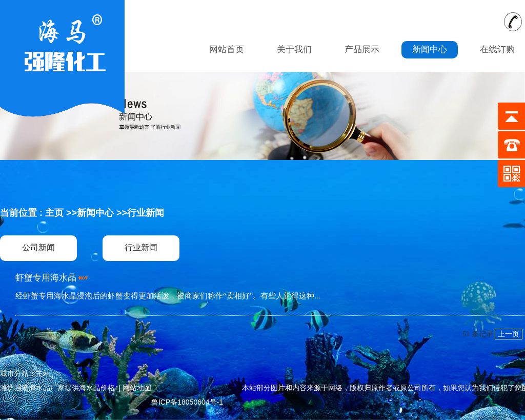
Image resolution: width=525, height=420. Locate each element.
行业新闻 (146, 213)
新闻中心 (95, 213)
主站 (43, 373)
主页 (54, 213)
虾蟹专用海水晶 (46, 278)
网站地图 (137, 388)
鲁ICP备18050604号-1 (187, 402)
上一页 (509, 334)
